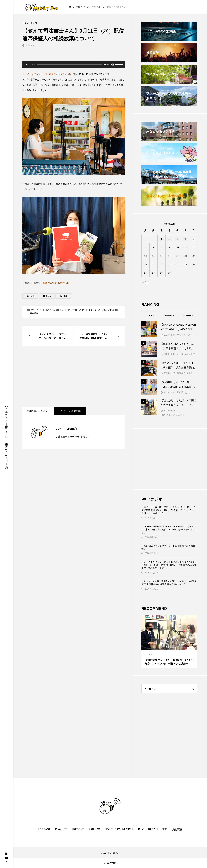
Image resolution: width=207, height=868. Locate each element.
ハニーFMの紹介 (110, 853)
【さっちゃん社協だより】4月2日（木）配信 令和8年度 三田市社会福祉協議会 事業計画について (169, 583)
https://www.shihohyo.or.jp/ (56, 283)
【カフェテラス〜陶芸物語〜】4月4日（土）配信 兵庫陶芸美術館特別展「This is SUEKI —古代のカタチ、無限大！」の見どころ (169, 510)
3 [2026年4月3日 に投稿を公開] (177, 239)
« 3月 (146, 282)
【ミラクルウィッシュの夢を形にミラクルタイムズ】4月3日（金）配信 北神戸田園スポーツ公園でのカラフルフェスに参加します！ (169, 565)
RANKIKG (94, 829)
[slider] (69, 64)
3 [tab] (172, 647)
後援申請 (177, 829)
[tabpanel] (169, 641)
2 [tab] (170, 647)
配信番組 (34, 313)
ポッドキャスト (38, 310)
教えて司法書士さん (54, 310)
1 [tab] (167, 647)
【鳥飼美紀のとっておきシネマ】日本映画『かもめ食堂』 (168, 547)
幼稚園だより (184, 392)
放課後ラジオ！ (185, 373)
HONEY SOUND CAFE (172, 415)
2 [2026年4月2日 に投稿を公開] (169, 239)
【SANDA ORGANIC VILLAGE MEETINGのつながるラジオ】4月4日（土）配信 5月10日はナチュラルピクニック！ (169, 529)
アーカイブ (76, 310)
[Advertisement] (74, 377)
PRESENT (78, 829)
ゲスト (85, 310)
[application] (74, 64)
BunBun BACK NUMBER (153, 829)
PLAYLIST (61, 829)
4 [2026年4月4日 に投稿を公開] (185, 239)
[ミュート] (112, 64)
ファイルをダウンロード (35, 74)
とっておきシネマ (186, 354)
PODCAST (44, 829)
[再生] (27, 64)
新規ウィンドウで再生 (60, 74)
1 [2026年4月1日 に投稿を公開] (161, 239)
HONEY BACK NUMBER (119, 829)
